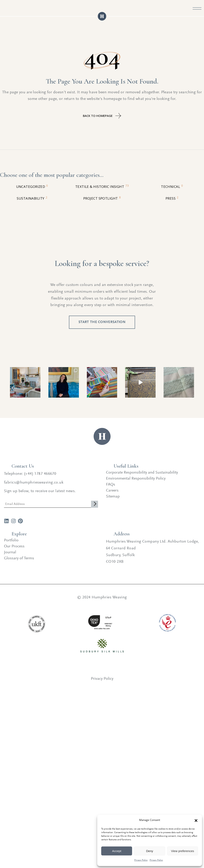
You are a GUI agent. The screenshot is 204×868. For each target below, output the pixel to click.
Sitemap (113, 497)
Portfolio (11, 540)
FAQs (111, 485)
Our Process (14, 546)
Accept (117, 851)
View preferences (183, 851)
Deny (150, 851)
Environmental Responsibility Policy (136, 479)
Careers (112, 491)
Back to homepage (102, 116)
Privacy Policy (141, 860)
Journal (10, 552)
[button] (196, 821)
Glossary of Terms (19, 558)
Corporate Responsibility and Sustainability (142, 473)
